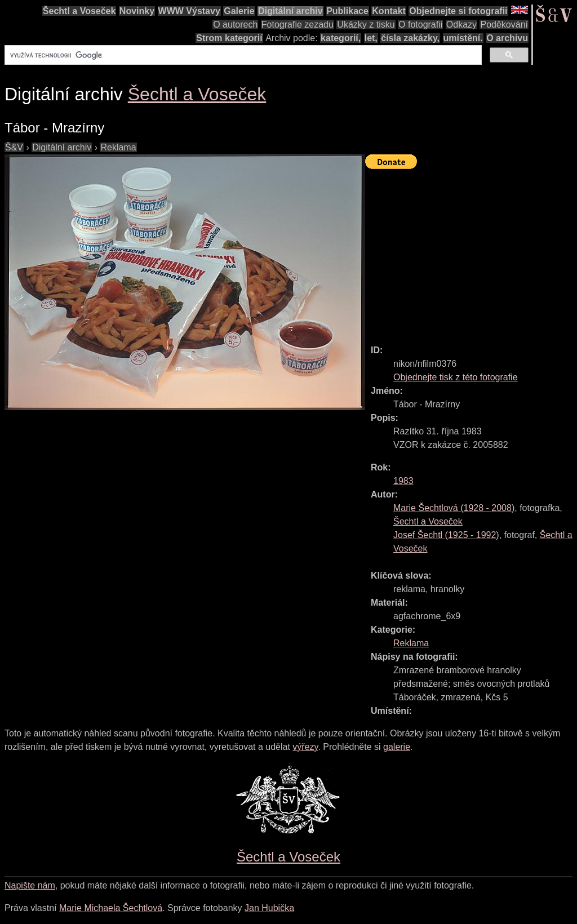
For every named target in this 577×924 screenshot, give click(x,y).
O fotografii (420, 25)
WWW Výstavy (189, 11)
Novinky (137, 11)
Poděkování (504, 25)
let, (371, 38)
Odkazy (461, 25)
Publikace (347, 11)
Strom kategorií (229, 38)
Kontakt (389, 11)
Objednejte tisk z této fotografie (456, 377)
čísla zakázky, (410, 38)
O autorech (235, 25)
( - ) (454, 508)
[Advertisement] (471, 252)
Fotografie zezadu (298, 25)
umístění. (463, 38)
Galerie (239, 11)
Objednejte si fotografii (458, 11)
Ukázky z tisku (366, 25)
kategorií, (341, 38)
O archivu (507, 38)
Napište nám (30, 885)
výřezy (305, 747)
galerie (397, 747)
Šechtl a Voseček (79, 11)
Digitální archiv (290, 11)
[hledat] (242, 55)
